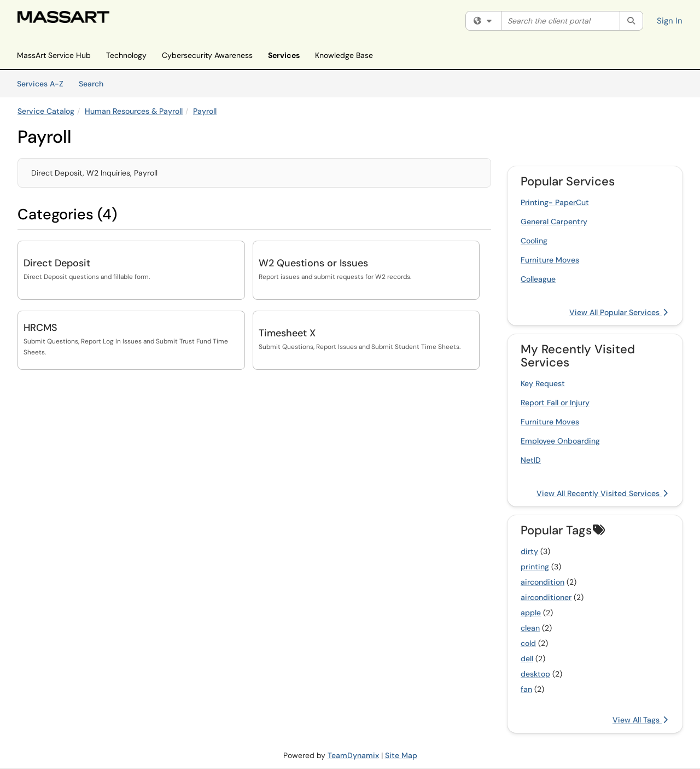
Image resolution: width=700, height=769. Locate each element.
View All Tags (640, 720)
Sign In (670, 21)
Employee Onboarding (560, 441)
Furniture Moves (550, 260)
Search (95, 83)
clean (530, 628)
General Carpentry (554, 222)
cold (528, 643)
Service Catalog (46, 111)
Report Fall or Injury (555, 403)
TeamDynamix (353, 755)
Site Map (401, 755)
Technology (126, 55)
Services (284, 55)
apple (531, 613)
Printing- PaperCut (555, 202)
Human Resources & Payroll (134, 111)
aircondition (542, 582)
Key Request (543, 383)
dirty (529, 551)
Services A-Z (40, 84)
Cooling (534, 241)
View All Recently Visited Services (602, 493)
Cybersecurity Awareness (207, 55)
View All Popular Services (619, 312)
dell (527, 659)
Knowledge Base (344, 55)
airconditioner (546, 597)
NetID (531, 460)
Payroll (205, 111)
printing (535, 567)
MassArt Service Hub (54, 55)
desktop (535, 674)
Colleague (538, 279)
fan (526, 689)
